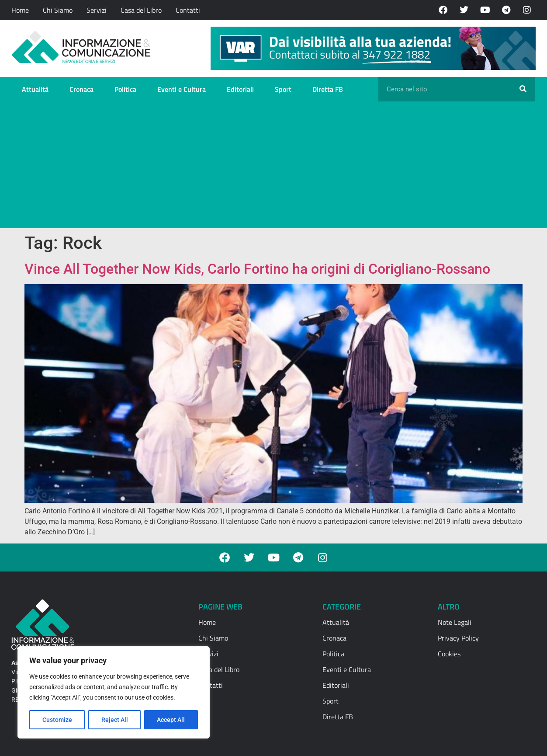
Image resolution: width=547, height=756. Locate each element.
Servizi (97, 10)
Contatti (188, 10)
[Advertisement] (273, 167)
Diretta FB (328, 89)
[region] (114, 693)
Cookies (449, 654)
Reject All (115, 720)
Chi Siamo (58, 10)
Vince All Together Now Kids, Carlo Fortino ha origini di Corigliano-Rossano (257, 269)
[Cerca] (523, 89)
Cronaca (81, 89)
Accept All (171, 720)
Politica (125, 89)
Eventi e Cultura (182, 89)
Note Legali (455, 622)
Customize (57, 720)
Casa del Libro (141, 10)
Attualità (35, 89)
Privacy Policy (458, 638)
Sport (283, 89)
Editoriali (240, 89)
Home (20, 10)
